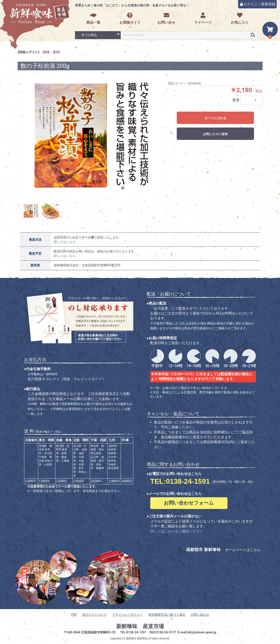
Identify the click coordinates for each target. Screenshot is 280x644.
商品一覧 (93, 18)
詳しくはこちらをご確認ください (177, 531)
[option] (91, 136)
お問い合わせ (200, 615)
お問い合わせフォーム (189, 503)
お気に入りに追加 (215, 134)
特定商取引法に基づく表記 (167, 615)
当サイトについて (94, 615)
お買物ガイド (130, 18)
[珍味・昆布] (51, 52)
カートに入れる (215, 118)
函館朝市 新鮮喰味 (137, 638)
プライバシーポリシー (128, 615)
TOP (74, 615)
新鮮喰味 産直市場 (140, 626)
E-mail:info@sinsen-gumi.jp (197, 632)
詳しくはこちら (65, 242)
